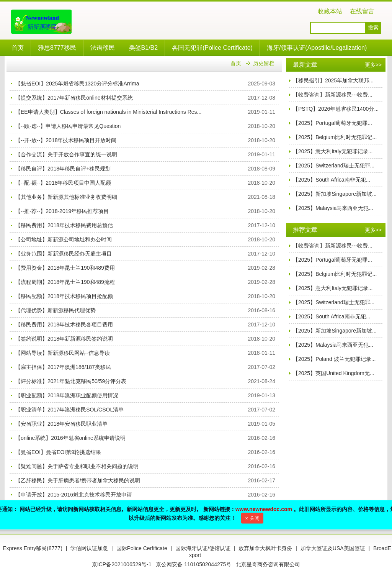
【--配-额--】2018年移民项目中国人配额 (63, 183)
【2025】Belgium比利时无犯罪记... (335, 137)
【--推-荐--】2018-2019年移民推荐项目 (62, 211)
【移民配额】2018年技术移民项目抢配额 (64, 296)
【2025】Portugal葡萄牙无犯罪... (332, 123)
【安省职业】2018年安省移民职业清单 (61, 424)
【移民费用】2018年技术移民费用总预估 (64, 225)
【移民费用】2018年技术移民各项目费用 (64, 325)
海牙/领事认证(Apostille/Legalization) (317, 48)
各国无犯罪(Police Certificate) (212, 48)
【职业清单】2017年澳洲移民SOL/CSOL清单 (69, 410)
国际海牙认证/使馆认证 (203, 548)
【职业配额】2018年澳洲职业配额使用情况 (67, 395)
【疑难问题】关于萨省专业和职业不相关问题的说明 (77, 466)
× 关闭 (252, 518)
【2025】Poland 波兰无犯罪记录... (334, 359)
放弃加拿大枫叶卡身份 (265, 548)
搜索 (373, 28)
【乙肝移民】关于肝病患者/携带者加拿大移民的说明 (78, 480)
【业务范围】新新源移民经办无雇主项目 (64, 254)
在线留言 (362, 11)
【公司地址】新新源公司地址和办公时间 (64, 239)
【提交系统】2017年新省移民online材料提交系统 (74, 98)
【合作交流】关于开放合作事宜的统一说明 (66, 154)
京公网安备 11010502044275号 (194, 564)
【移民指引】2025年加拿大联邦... (333, 80)
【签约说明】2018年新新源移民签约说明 (64, 339)
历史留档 (264, 63)
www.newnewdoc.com (264, 509)
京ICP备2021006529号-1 (122, 564)
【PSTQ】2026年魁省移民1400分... (336, 109)
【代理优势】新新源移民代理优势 (56, 310)
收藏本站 (330, 11)
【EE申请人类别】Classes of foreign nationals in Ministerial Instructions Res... (108, 112)
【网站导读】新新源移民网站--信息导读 (63, 353)
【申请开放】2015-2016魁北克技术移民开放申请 (74, 495)
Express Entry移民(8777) (33, 548)
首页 (18, 48)
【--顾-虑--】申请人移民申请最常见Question (68, 126)
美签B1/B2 (144, 48)
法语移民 (103, 48)
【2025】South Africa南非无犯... (332, 180)
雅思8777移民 (57, 48)
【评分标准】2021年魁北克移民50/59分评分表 (71, 381)
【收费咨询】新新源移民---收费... (333, 95)
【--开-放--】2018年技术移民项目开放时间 (66, 140)
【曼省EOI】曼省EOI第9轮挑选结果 (58, 452)
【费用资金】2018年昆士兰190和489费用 (65, 268)
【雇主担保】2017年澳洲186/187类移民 (63, 367)
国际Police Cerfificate (142, 548)
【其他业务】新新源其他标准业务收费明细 (66, 197)
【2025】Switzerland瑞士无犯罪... (334, 166)
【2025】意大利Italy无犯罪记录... (333, 151)
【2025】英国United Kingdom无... (333, 373)
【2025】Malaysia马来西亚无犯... (333, 208)
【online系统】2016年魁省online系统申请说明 (70, 438)
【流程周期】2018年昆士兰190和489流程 (65, 282)
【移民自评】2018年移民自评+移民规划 (63, 169)
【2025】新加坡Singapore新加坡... (335, 194)
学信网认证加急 (89, 548)
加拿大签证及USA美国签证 (333, 548)
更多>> (373, 65)
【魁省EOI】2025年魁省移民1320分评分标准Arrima (77, 84)
